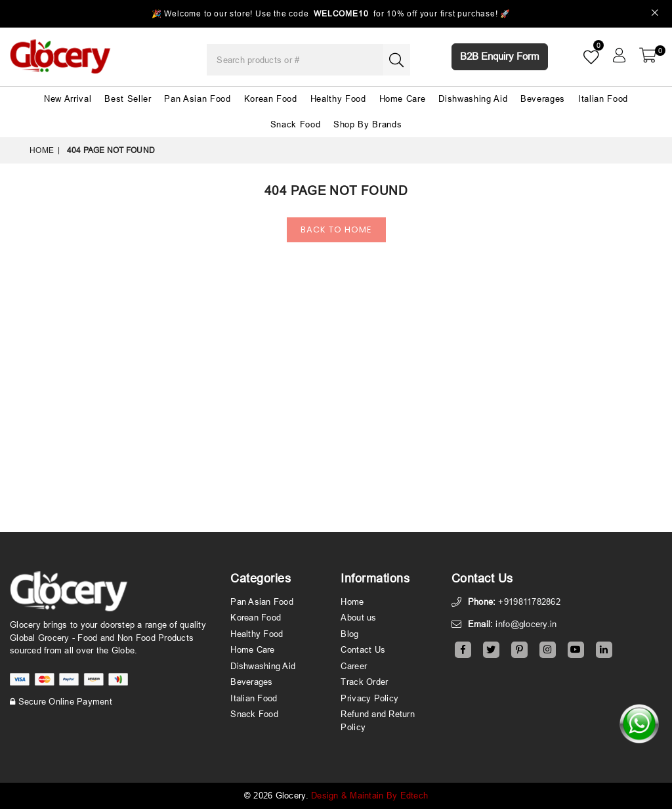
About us (358, 617)
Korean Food (271, 98)
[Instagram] (548, 650)
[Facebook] (463, 650)
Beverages (543, 98)
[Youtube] (576, 650)
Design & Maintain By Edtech (369, 795)
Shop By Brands (367, 124)
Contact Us (363, 649)
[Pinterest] (519, 650)
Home (42, 150)
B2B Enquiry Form (500, 56)
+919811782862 (529, 601)
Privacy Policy (369, 698)
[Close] (655, 14)
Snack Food (296, 124)
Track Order (364, 682)
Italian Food (603, 98)
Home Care (403, 98)
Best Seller (128, 98)
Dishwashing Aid (473, 98)
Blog (349, 634)
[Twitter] (491, 650)
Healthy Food (338, 98)
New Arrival (68, 98)
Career (354, 666)
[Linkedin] (604, 650)
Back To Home (336, 230)
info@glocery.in (526, 624)
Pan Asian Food (197, 98)
